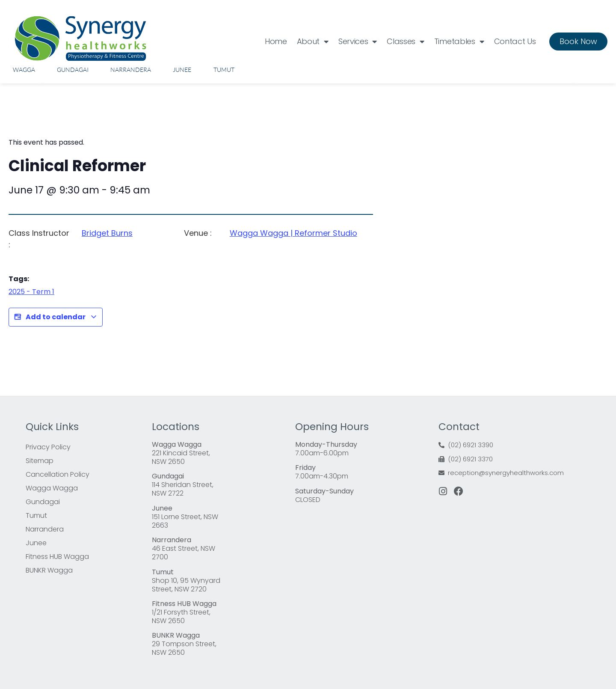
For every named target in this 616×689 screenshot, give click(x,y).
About (313, 42)
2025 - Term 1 (31, 292)
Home (276, 41)
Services (358, 42)
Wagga (24, 70)
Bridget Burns (107, 233)
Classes (406, 42)
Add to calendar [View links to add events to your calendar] (56, 317)
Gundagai (73, 70)
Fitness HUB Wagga (57, 557)
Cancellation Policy (58, 474)
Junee (182, 70)
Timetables (459, 42)
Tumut (224, 70)
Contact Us (515, 41)
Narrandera (131, 70)
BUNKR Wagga (49, 570)
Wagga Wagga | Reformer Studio (293, 233)
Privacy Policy (48, 447)
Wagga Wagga (52, 488)
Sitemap (40, 461)
